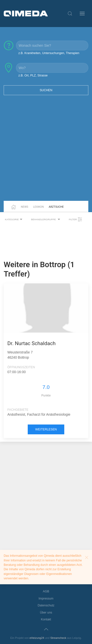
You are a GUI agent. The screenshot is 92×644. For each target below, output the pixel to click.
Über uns (46, 613)
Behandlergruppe (46, 220)
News (25, 207)
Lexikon (39, 207)
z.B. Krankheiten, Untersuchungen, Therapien (49, 53)
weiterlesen (46, 429)
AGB (46, 591)
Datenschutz (46, 605)
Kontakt (46, 619)
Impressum (46, 599)
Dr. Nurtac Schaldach (31, 343)
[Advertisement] (46, 151)
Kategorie (14, 220)
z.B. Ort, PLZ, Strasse (33, 75)
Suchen (46, 90)
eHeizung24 (37, 638)
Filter (76, 220)
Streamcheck (58, 638)
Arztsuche (56, 207)
